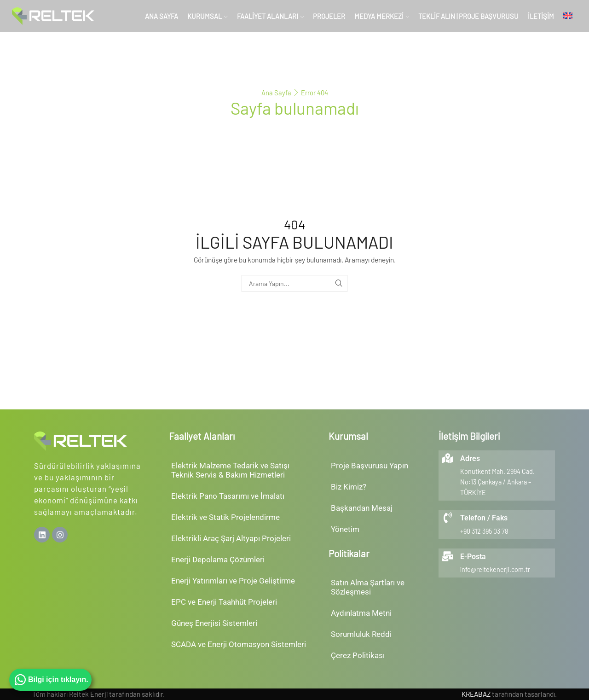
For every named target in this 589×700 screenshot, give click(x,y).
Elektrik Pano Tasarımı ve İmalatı (228, 496)
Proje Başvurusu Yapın (370, 466)
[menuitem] (568, 16)
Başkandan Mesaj (362, 508)
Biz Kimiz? (349, 487)
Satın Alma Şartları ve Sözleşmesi (368, 587)
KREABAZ (476, 694)
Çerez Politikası (358, 655)
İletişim (541, 16)
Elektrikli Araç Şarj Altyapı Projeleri (231, 538)
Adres (470, 458)
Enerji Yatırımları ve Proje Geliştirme (233, 581)
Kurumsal (207, 16)
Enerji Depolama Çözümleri (218, 560)
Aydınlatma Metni (361, 613)
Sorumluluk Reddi (361, 634)
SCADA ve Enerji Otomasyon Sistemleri (239, 644)
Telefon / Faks (484, 518)
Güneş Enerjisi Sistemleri (214, 623)
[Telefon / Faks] (448, 518)
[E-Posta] (448, 556)
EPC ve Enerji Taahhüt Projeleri (224, 602)
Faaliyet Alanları (270, 16)
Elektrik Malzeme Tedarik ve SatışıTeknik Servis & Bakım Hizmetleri (230, 470)
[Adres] (448, 458)
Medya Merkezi (382, 16)
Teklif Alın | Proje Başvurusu (468, 16)
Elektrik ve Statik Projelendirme (225, 517)
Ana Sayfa (162, 16)
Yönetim (345, 529)
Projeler (329, 16)
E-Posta (473, 557)
